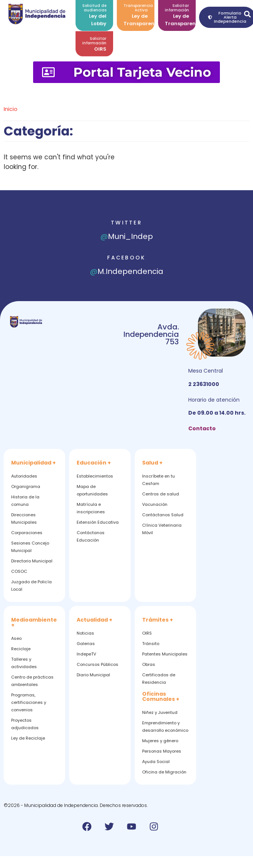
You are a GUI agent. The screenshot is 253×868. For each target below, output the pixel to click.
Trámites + (158, 620)
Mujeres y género (160, 741)
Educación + (94, 463)
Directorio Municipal (32, 561)
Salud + (152, 463)
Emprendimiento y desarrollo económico (165, 727)
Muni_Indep (127, 236)
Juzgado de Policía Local (31, 585)
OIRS (100, 46)
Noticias (85, 633)
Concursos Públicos (97, 664)
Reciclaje (21, 649)
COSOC (19, 571)
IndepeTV (86, 654)
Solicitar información (94, 38)
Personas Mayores (162, 751)
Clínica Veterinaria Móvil (162, 529)
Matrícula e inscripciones (91, 508)
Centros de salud (161, 494)
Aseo (16, 638)
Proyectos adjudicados (25, 724)
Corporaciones (27, 533)
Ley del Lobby (98, 17)
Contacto (202, 428)
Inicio (11, 109)
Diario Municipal (93, 675)
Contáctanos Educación (91, 536)
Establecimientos (95, 476)
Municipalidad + (33, 463)
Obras (149, 664)
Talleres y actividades (24, 663)
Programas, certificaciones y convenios (29, 702)
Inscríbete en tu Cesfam (158, 480)
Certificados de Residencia (159, 679)
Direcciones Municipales (24, 518)
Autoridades (24, 476)
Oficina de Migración (164, 772)
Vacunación (155, 504)
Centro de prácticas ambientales (32, 681)
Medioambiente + (34, 622)
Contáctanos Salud (163, 515)
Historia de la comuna (25, 501)
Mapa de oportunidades (92, 490)
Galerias (86, 644)
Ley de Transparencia (143, 17)
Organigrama (26, 486)
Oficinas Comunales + (161, 696)
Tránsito (151, 644)
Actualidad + (95, 620)
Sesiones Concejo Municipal (30, 547)
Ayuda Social (156, 762)
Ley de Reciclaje (28, 738)
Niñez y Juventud (160, 712)
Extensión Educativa (98, 522)
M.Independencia (127, 271)
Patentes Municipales (165, 654)
